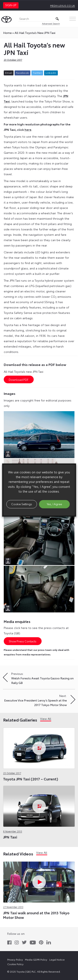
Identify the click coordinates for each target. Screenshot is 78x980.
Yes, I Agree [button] (54, 504)
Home (7, 33)
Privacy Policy (15, 959)
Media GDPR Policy (36, 959)
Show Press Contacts (23, 641)
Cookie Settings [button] (22, 504)
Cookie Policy (15, 964)
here (28, 130)
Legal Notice (57, 959)
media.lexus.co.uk (63, 5)
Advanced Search (51, 23)
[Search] (39, 19)
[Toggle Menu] (73, 19)
